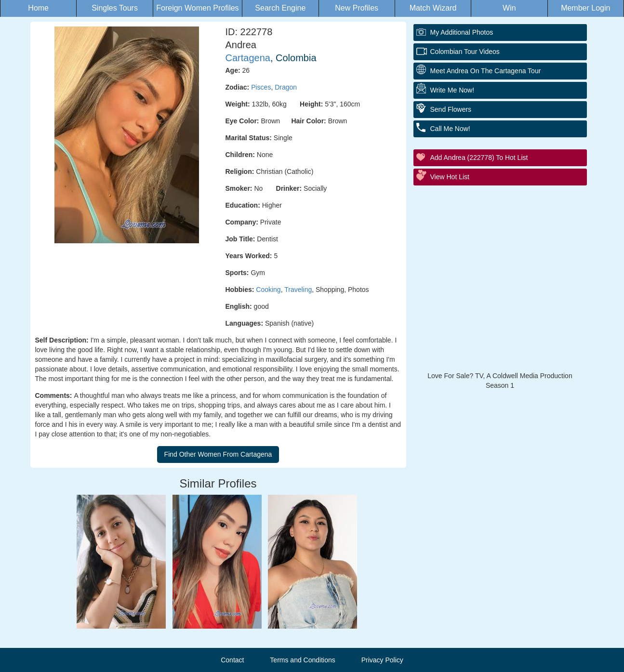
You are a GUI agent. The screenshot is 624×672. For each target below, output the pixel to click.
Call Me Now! (450, 129)
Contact (232, 660)
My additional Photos (462, 32)
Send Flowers (451, 109)
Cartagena (248, 58)
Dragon (286, 87)
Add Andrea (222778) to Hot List (479, 158)
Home (38, 8)
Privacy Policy (382, 660)
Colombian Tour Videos (465, 52)
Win (509, 8)
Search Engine (280, 8)
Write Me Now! (452, 90)
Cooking (268, 290)
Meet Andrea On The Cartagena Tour (486, 71)
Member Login (585, 8)
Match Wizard (433, 8)
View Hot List (450, 177)
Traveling (298, 290)
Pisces (261, 87)
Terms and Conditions (302, 660)
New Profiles (357, 8)
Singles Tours (115, 8)
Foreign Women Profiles (197, 8)
